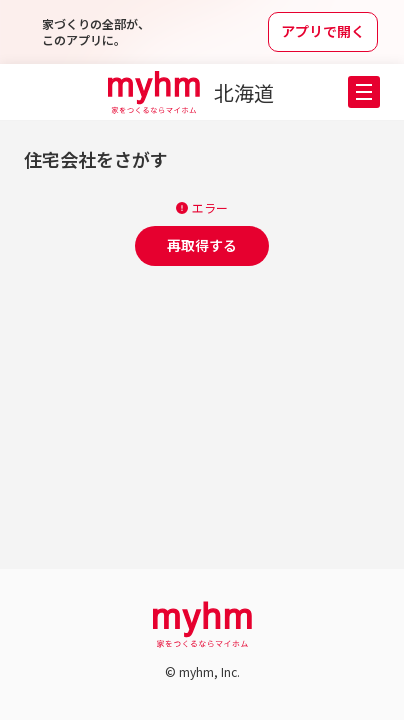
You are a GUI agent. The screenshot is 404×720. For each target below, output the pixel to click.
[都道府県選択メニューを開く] (255, 93)
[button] (364, 92)
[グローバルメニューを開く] (364, 92)
